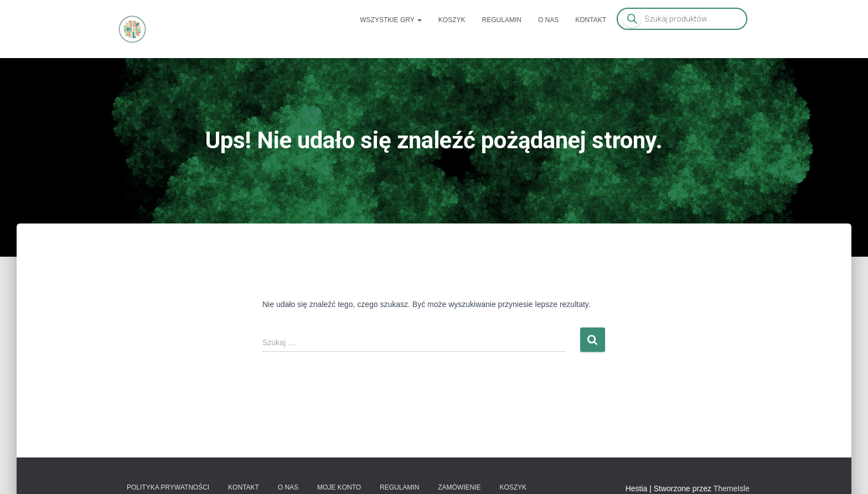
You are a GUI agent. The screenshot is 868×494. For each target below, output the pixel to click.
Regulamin (502, 20)
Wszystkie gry (391, 20)
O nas (548, 20)
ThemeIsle (732, 488)
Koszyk (452, 20)
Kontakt (591, 20)
